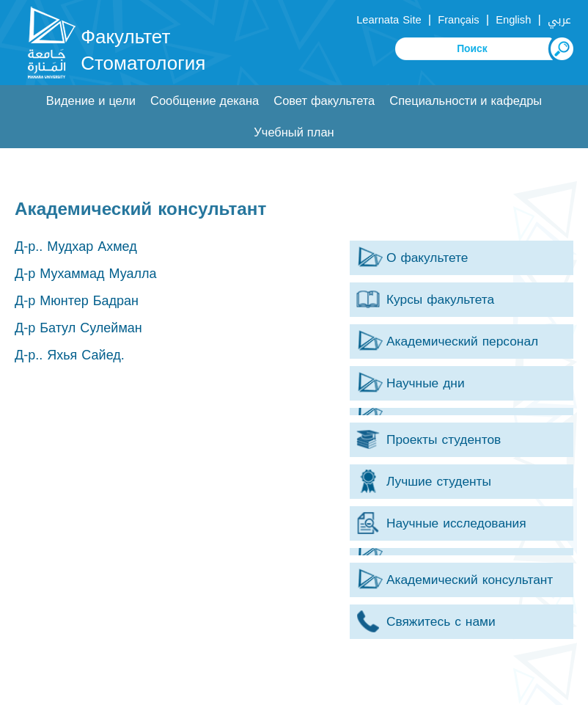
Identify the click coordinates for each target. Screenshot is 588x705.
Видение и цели (91, 101)
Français (458, 20)
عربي (559, 20)
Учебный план (294, 132)
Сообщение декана (205, 101)
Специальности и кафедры (466, 101)
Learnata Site (389, 20)
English (513, 20)
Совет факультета (324, 101)
